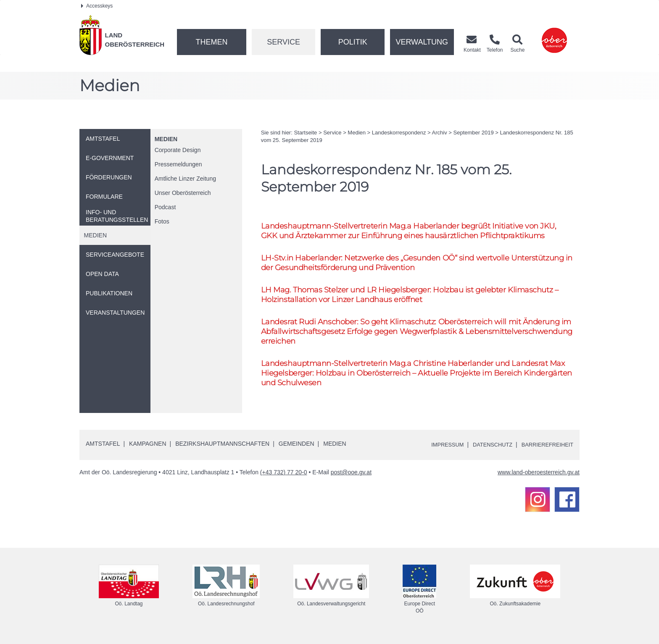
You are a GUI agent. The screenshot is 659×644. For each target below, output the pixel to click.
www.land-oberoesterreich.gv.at (539, 481)
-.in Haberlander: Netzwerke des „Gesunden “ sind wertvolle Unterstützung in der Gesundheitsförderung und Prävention (390, 264)
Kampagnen (148, 452)
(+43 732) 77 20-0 (284, 481)
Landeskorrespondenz (399, 133)
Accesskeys (97, 6)
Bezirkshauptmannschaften (222, 452)
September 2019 (474, 133)
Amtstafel (103, 452)
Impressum (437, 452)
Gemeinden (297, 452)
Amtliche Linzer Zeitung (185, 179)
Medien (166, 139)
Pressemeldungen (178, 164)
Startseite (305, 133)
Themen (211, 42)
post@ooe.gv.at (351, 481)
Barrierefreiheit (545, 452)
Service (283, 42)
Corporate (178, 150)
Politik (353, 42)
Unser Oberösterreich (183, 193)
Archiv (440, 133)
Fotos (162, 221)
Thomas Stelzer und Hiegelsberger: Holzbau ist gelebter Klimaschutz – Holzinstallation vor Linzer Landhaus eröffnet (416, 298)
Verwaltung (422, 42)
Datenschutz (486, 452)
